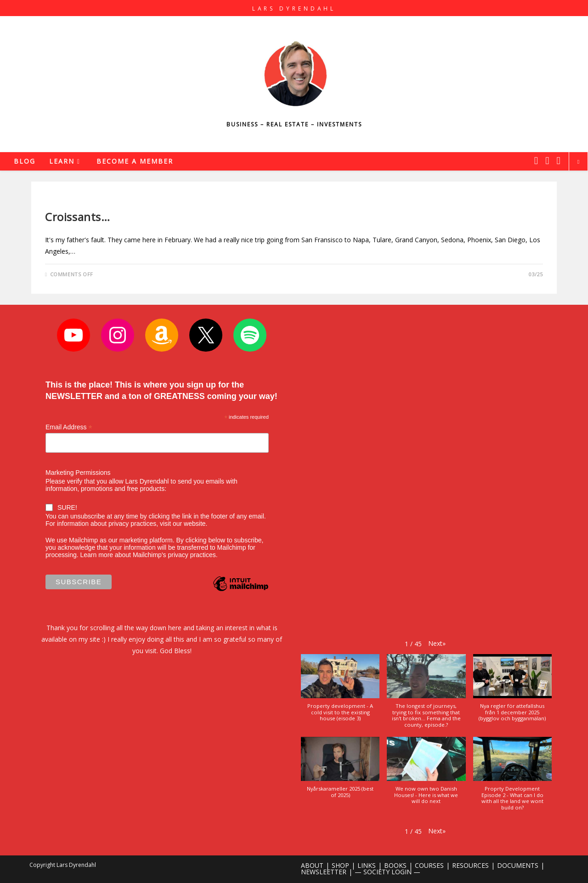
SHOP (340, 865)
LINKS (367, 865)
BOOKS (395, 865)
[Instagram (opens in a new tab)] (547, 160)
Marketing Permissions (78, 473)
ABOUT (312, 865)
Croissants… (78, 217)
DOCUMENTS (518, 865)
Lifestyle (58, 201)
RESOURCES (470, 865)
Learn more (96, 555)
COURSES (429, 865)
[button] (437, 643)
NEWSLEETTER (324, 872)
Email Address (69, 427)
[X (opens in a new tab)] (536, 160)
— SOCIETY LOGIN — (387, 872)
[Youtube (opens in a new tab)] (559, 160)
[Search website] (578, 162)
